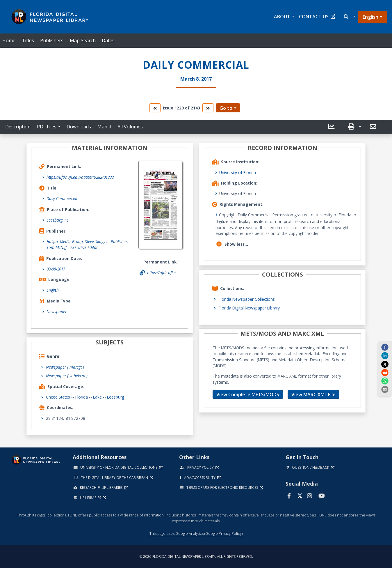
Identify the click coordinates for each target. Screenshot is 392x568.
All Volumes (130, 127)
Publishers (52, 40)
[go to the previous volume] (155, 108)
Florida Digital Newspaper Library (249, 308)
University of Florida (238, 172)
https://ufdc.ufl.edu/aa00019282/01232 (80, 177)
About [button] (282, 17)
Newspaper (57, 312)
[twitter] (385, 364)
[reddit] (385, 372)
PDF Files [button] (47, 127)
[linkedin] (385, 355)
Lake (97, 397)
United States (58, 397)
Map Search (83, 40)
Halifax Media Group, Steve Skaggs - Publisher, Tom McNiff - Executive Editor (87, 244)
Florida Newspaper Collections (247, 299)
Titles (28, 40)
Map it (104, 127)
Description (18, 127)
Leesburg (116, 397)
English (370, 17)
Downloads (79, 127)
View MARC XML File (313, 394)
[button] (349, 17)
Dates (108, 40)
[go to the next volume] (208, 108)
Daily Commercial (62, 198)
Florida (82, 397)
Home (9, 40)
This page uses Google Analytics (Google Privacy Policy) (196, 533)
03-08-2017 (56, 269)
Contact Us (317, 17)
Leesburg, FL (58, 220)
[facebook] (385, 347)
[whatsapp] (385, 381)
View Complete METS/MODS (248, 394)
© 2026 (196, 557)
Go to (226, 108)
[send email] (385, 389)
